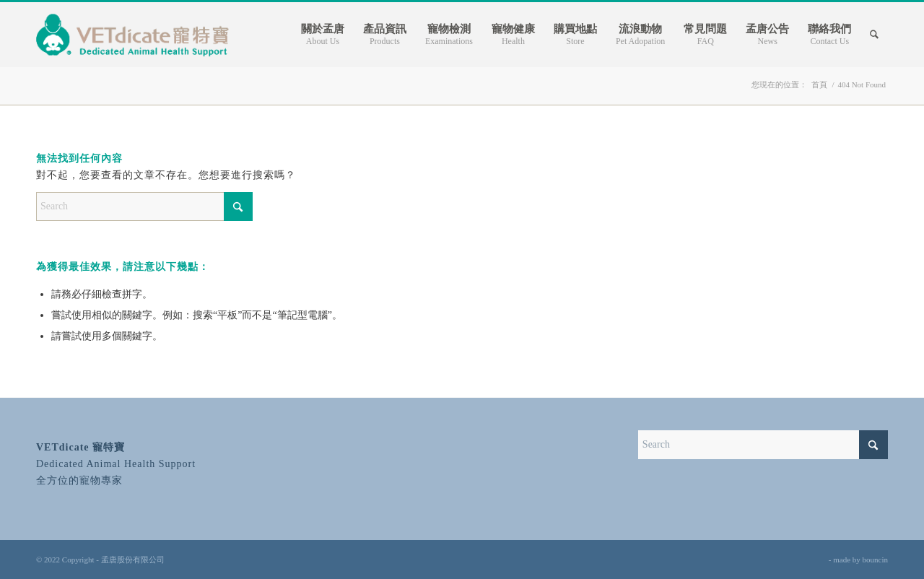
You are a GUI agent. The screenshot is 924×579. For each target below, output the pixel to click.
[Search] (874, 35)
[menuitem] (323, 35)
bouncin (875, 560)
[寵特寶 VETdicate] (134, 35)
